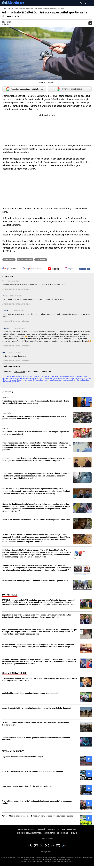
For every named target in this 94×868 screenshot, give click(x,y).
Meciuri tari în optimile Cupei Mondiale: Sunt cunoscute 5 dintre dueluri (30, 693)
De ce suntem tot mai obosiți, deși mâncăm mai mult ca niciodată (27, 786)
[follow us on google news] (9, 269)
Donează (42, 829)
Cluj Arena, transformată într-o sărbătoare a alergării (23, 757)
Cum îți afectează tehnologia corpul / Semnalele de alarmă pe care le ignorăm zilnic (35, 581)
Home (4, 8)
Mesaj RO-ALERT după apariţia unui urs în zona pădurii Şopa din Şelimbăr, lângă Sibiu (36, 519)
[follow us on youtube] (53, 269)
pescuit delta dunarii (25, 260)
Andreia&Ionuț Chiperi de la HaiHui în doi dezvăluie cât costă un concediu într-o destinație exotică (37, 802)
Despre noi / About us (27, 829)
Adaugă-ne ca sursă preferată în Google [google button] (24, 89)
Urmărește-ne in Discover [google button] (70, 89)
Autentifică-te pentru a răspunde (16, 289)
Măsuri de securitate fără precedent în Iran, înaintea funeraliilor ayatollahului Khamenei (36, 708)
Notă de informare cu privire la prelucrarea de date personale (42, 833)
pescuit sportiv (41, 260)
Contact (51, 829)
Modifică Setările (47, 839)
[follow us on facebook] (85, 269)
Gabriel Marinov (9, 260)
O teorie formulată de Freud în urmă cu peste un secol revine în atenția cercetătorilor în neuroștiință (36, 739)
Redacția (5, 24)
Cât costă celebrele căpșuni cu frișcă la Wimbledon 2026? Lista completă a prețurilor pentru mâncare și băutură (35, 433)
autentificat (19, 372)
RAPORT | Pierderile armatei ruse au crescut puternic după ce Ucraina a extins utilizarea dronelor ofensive (36, 724)
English (74, 833)
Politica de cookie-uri (67, 829)
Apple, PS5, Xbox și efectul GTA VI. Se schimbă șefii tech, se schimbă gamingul (33, 771)
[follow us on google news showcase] (32, 269)
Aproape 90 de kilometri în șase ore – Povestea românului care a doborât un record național (38, 816)
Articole (10, 8)
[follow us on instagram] (69, 269)
